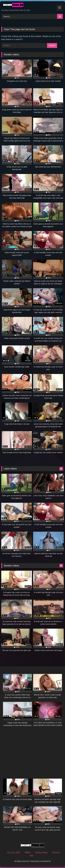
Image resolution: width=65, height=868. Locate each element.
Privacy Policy (42, 853)
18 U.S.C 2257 (14, 853)
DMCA (28, 853)
